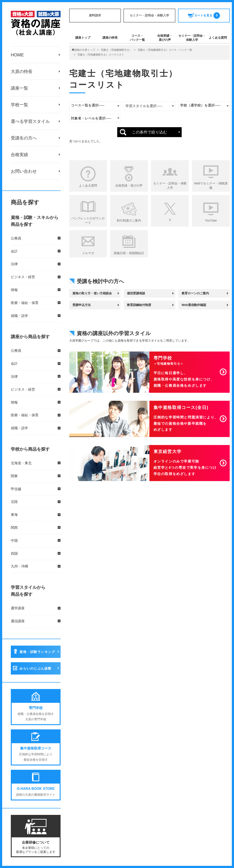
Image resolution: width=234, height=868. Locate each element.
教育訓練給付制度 (139, 305)
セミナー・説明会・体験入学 (149, 15)
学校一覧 (19, 105)
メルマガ (88, 253)
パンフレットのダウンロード (88, 220)
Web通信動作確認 (194, 305)
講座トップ (83, 38)
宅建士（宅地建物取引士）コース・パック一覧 (165, 50)
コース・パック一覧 (137, 38)
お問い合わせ (24, 171)
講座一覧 (19, 88)
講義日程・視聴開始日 (129, 253)
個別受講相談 (136, 293)
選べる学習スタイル (30, 121)
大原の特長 (22, 71)
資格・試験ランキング (37, 652)
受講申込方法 (82, 305)
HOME (17, 55)
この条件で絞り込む (149, 132)
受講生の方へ (24, 138)
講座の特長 (110, 38)
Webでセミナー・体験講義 (211, 185)
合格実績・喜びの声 (165, 38)
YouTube (211, 220)
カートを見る (204, 16)
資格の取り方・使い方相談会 (92, 293)
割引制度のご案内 (129, 220)
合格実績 (19, 155)
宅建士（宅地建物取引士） (116, 50)
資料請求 (95, 15)
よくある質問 (218, 38)
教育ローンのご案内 (195, 293)
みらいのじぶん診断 (36, 668)
